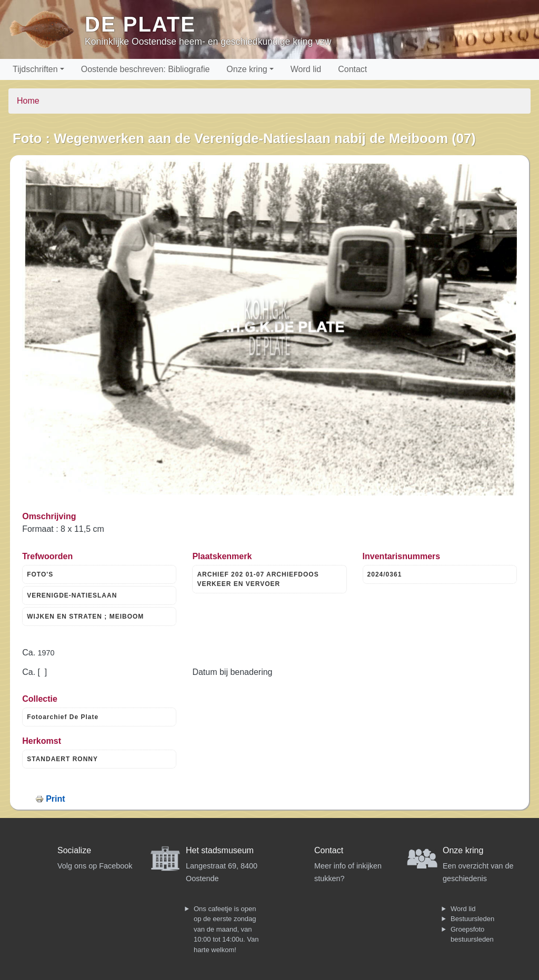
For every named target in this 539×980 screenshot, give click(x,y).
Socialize (74, 850)
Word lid (306, 69)
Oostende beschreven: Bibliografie (146, 69)
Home (28, 101)
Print (55, 799)
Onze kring (247, 69)
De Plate (140, 24)
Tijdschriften (35, 69)
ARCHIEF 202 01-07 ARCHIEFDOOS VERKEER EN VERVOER (258, 579)
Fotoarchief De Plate (63, 717)
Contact (352, 69)
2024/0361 (385, 574)
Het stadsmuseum (220, 850)
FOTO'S (40, 574)
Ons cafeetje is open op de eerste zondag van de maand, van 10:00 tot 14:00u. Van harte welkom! (226, 929)
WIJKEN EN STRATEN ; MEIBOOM (85, 617)
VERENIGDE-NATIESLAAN (72, 595)
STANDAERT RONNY (62, 759)
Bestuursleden (472, 919)
